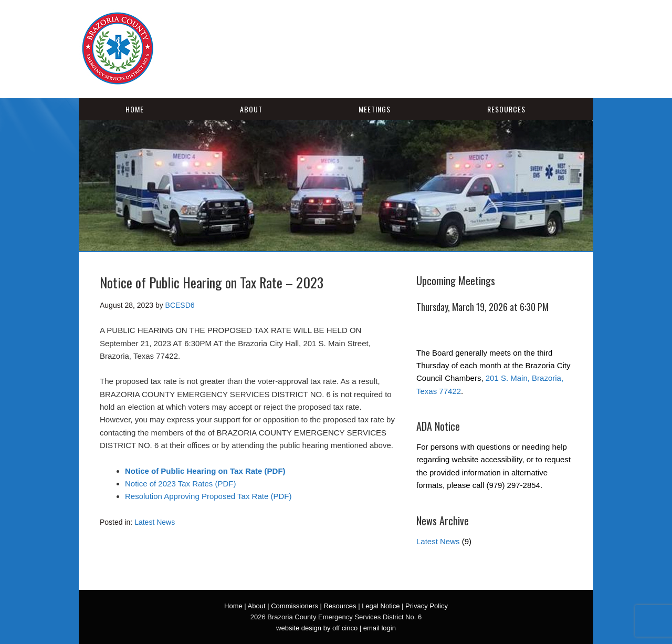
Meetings (375, 109)
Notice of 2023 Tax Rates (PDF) (180, 484)
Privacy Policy (427, 606)
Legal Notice (381, 606)
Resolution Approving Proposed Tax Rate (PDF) (208, 496)
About (251, 109)
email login (380, 628)
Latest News (155, 522)
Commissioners (295, 606)
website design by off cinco (317, 628)
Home (135, 109)
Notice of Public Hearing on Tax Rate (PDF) (205, 471)
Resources (506, 109)
